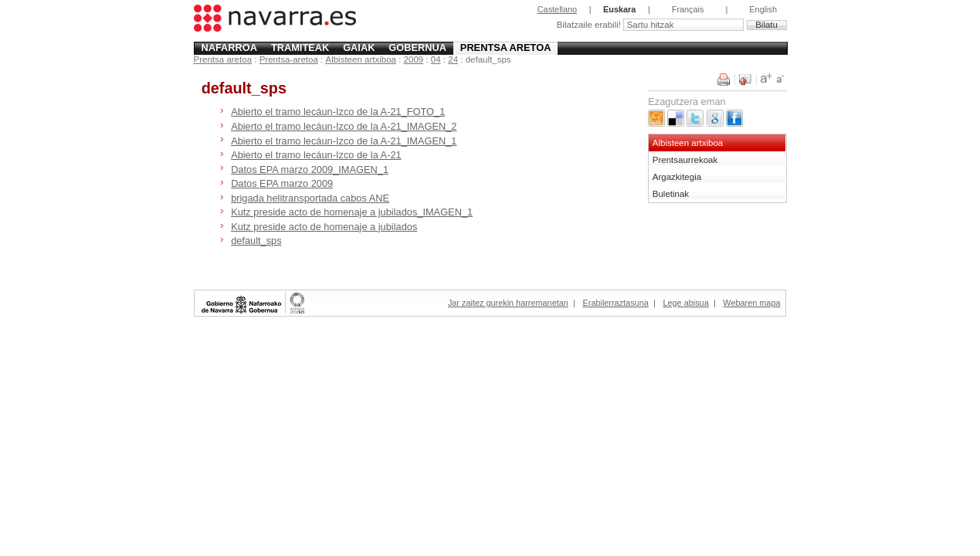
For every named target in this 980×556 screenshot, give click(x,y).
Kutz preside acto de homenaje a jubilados (324, 227)
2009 (414, 59)
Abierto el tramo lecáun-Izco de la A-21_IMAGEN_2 (344, 126)
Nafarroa (229, 47)
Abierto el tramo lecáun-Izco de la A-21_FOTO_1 (338, 112)
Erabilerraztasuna (616, 303)
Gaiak (359, 47)
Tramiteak (300, 47)
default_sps (256, 241)
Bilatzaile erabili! (590, 25)
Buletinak (671, 194)
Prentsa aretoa (506, 47)
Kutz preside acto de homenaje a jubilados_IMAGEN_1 (352, 212)
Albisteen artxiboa (361, 59)
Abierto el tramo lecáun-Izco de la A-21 (316, 155)
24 (453, 59)
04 (436, 59)
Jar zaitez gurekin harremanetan (508, 303)
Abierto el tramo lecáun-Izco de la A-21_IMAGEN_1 (344, 141)
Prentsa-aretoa (289, 59)
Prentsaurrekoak (685, 160)
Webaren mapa (751, 303)
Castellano (557, 9)
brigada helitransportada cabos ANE (310, 198)
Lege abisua (685, 303)
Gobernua (417, 47)
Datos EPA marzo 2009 (282, 183)
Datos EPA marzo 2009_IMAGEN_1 (310, 170)
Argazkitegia (677, 177)
